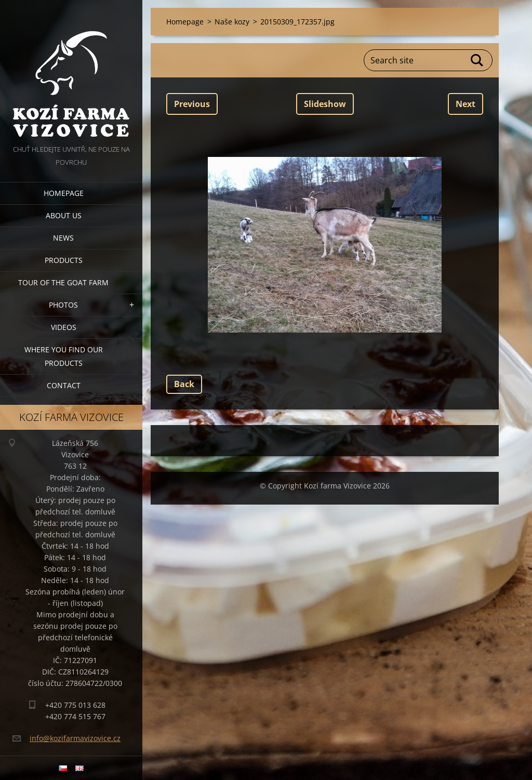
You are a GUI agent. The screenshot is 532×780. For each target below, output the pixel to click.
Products (64, 260)
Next (465, 104)
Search (477, 60)
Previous (192, 104)
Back (184, 384)
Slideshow (325, 104)
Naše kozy (232, 22)
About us (64, 215)
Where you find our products (64, 356)
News (63, 238)
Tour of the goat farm (63, 282)
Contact (64, 385)
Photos (63, 305)
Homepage (64, 193)
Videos (64, 327)
